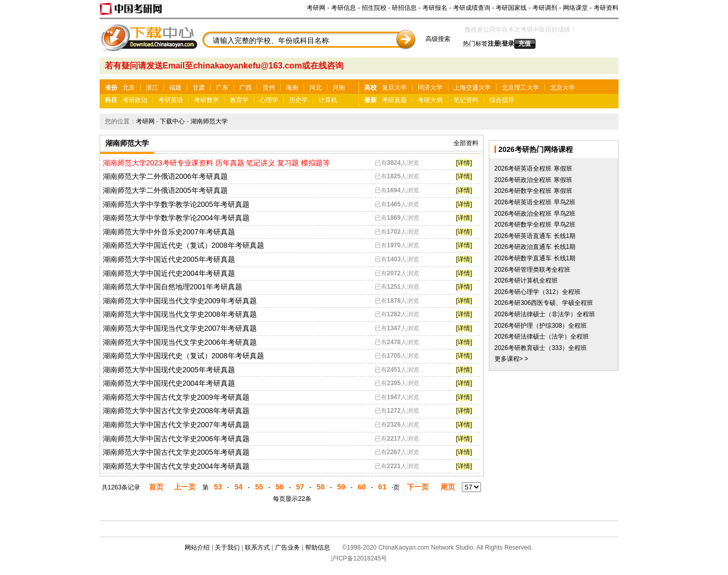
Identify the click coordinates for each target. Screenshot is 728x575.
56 (280, 487)
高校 (370, 88)
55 (259, 487)
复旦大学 (394, 88)
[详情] (464, 163)
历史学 (298, 100)
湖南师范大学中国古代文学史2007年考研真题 (176, 425)
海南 (292, 88)
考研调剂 (545, 8)
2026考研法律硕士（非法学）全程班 (545, 314)
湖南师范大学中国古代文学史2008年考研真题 (176, 411)
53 (218, 487)
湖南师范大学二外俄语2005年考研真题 (165, 190)
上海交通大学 (472, 88)
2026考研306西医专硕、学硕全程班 (544, 303)
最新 (370, 100)
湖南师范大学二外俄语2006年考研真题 (165, 176)
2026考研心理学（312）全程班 (538, 292)
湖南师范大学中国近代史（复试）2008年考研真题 (183, 245)
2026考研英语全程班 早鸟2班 (535, 202)
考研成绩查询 (472, 8)
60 (362, 487)
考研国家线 (511, 8)
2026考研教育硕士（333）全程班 (541, 348)
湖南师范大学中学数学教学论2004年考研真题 (176, 218)
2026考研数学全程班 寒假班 (533, 191)
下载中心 (172, 121)
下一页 (418, 487)
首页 (156, 487)
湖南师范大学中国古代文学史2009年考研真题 (176, 397)
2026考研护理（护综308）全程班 (541, 326)
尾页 (448, 487)
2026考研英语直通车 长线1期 (535, 236)
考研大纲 (430, 100)
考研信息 (344, 8)
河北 (315, 88)
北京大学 (562, 88)
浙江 (152, 88)
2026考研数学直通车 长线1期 (535, 258)
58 (321, 487)
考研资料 (606, 8)
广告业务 (287, 548)
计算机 (328, 100)
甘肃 (199, 88)
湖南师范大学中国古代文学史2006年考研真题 (176, 439)
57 (300, 487)
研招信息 (404, 8)
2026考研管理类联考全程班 (533, 270)
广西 (245, 88)
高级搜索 (438, 39)
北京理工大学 (520, 88)
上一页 (185, 487)
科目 (111, 100)
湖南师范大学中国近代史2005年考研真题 (169, 259)
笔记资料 (466, 100)
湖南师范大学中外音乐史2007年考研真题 (169, 232)
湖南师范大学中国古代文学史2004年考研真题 (176, 466)
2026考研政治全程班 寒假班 (533, 180)
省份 (111, 88)
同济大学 (430, 88)
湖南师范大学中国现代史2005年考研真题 (169, 370)
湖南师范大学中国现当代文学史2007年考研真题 (180, 328)
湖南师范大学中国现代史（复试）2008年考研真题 (183, 356)
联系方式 (257, 548)
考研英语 (171, 100)
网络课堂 (575, 8)
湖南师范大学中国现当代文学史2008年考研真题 (180, 314)
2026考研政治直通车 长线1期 (535, 247)
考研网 (316, 8)
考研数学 (207, 100)
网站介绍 (197, 548)
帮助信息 (318, 548)
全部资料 (466, 143)
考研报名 (435, 8)
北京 (129, 88)
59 (341, 487)
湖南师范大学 (209, 121)
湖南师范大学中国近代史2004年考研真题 (169, 273)
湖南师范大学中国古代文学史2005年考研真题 (176, 452)
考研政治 (135, 100)
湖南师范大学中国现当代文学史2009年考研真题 (180, 301)
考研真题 (394, 100)
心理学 (269, 100)
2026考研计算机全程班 (526, 281)
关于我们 (227, 548)
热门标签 (475, 44)
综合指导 (502, 100)
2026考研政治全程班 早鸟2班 (535, 214)
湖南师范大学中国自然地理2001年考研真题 (173, 287)
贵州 (269, 88)
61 (382, 487)
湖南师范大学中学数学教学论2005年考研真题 (176, 204)
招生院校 (374, 8)
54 (239, 487)
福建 (175, 88)
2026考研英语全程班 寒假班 (533, 169)
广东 (222, 88)
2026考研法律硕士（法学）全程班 (542, 336)
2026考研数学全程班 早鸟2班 (535, 225)
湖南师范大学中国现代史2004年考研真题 (169, 383)
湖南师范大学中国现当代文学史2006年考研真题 (180, 342)
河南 (339, 88)
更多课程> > (511, 359)
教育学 (239, 100)
